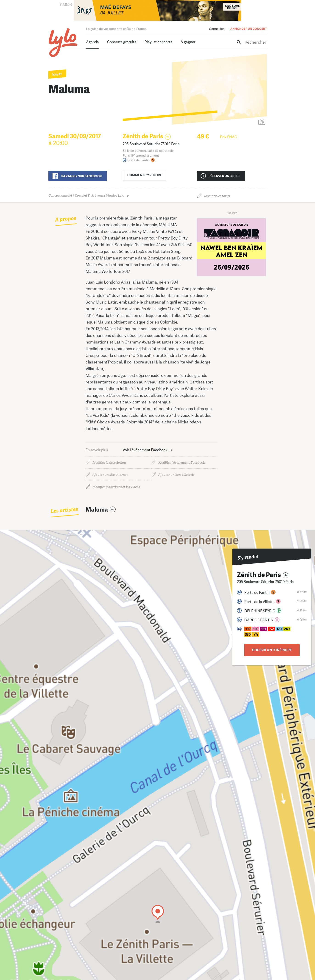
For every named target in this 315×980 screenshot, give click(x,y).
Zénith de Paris (143, 136)
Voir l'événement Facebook (145, 450)
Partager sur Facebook (82, 176)
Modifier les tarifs (217, 196)
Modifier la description (109, 463)
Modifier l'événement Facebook (182, 463)
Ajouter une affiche (241, 122)
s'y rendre (146, 175)
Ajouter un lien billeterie (176, 475)
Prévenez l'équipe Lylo (86, 196)
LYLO (63, 43)
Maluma (97, 510)
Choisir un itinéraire (272, 650)
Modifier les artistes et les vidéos (116, 487)
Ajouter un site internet (110, 475)
